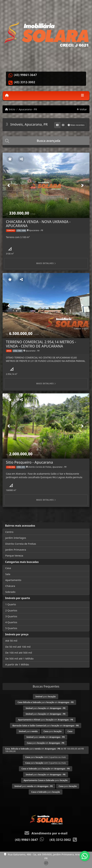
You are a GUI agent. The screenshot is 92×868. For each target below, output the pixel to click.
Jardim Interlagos (16, 538)
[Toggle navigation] (82, 96)
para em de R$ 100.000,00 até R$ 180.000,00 (44, 750)
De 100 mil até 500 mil (19, 653)
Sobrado (10, 592)
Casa (8, 568)
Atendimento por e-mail (46, 833)
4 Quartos (11, 622)
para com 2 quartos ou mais (46, 757)
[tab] (46, 141)
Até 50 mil (11, 641)
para (46, 697)
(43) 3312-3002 (25, 82)
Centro (9, 532)
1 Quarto (11, 604)
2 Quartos (11, 610)
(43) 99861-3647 (25, 75)
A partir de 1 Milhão (17, 664)
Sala (8, 574)
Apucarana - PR (28, 109)
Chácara (10, 586)
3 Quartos (11, 616)
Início (10, 109)
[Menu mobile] (7, 95)
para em (46, 702)
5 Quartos (11, 628)
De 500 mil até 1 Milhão (19, 658)
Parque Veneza (14, 555)
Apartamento (13, 580)
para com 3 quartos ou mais (46, 763)
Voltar (82, 109)
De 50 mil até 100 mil (18, 647)
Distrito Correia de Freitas (21, 544)
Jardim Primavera (16, 550)
